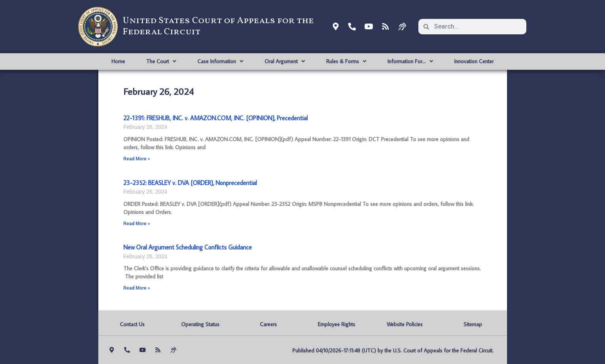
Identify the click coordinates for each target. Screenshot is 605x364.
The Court (161, 61)
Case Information (220, 61)
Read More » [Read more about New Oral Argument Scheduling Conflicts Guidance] (137, 288)
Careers (268, 324)
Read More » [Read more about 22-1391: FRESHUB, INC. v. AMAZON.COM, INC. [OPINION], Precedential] (137, 159)
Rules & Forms (346, 61)
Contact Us (132, 324)
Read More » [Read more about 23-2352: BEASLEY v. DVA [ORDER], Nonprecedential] (137, 224)
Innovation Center (474, 61)
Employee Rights (336, 324)
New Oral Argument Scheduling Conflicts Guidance (188, 247)
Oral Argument (285, 61)
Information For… (410, 61)
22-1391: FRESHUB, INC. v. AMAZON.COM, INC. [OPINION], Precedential (216, 118)
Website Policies (405, 324)
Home (118, 61)
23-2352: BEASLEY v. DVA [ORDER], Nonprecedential (190, 183)
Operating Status (200, 324)
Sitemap (473, 324)
